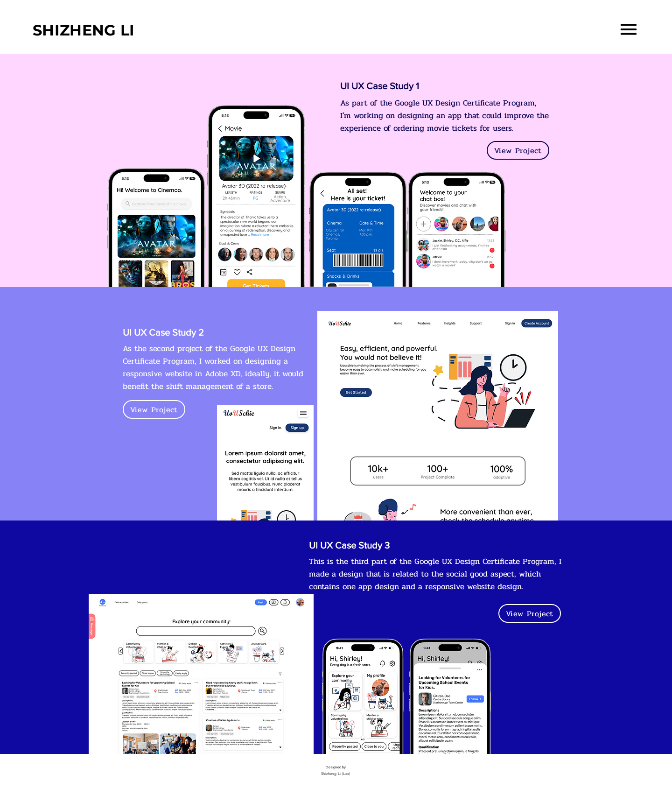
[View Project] (518, 150)
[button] (629, 29)
